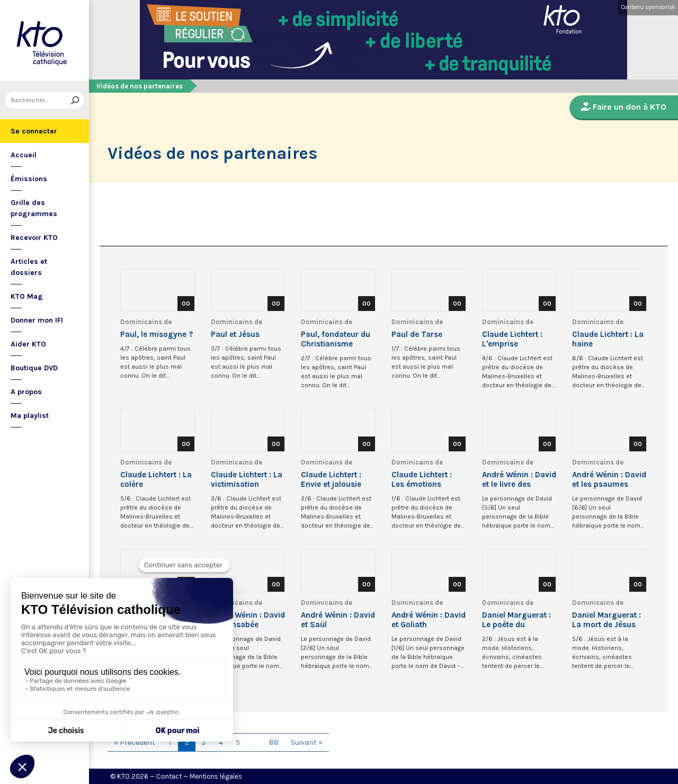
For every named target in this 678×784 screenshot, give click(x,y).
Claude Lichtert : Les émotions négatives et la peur (428, 479)
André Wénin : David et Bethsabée (248, 620)
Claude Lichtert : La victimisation (247, 479)
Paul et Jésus (235, 334)
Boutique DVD (34, 368)
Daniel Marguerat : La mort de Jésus (606, 620)
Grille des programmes (34, 208)
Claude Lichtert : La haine (608, 339)
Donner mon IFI (37, 320)
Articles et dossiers (29, 267)
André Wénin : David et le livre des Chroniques (519, 479)
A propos (26, 392)
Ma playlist (30, 416)
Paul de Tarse (417, 334)
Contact (169, 776)
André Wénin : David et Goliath (429, 620)
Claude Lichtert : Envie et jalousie (331, 479)
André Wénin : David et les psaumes (609, 479)
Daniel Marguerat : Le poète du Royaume (516, 620)
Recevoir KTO (34, 238)
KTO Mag (27, 296)
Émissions (29, 179)
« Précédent (135, 742)
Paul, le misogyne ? (157, 334)
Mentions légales (216, 776)
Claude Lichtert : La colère (156, 479)
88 (274, 742)
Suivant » (307, 742)
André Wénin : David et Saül (338, 620)
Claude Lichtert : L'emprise (512, 339)
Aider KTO (28, 344)
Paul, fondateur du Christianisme (336, 339)
